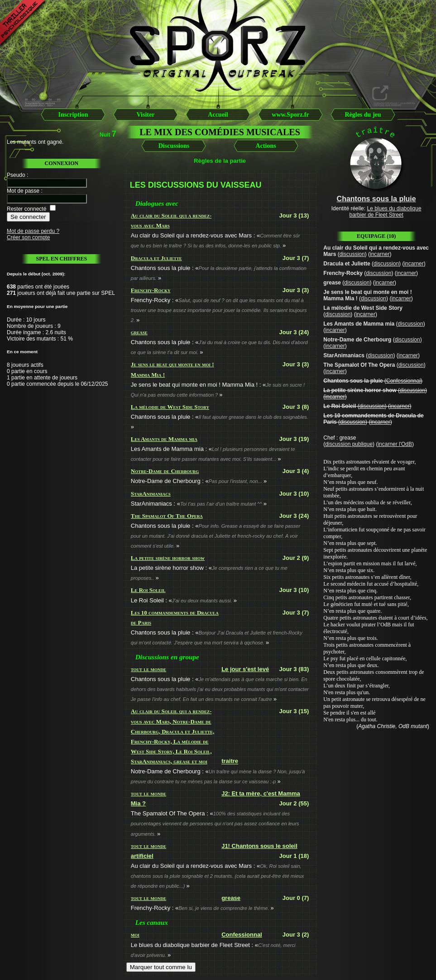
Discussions (174, 146)
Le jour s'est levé (245, 669)
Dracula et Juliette (156, 258)
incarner (380, 254)
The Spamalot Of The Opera (167, 516)
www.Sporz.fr (290, 115)
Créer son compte (28, 237)
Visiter (146, 115)
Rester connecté (26, 209)
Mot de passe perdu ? (33, 231)
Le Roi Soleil (148, 590)
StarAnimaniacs (151, 494)
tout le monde (149, 669)
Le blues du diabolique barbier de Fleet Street (385, 212)
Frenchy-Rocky (151, 290)
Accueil (218, 115)
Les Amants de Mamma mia (164, 439)
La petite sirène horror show (168, 558)
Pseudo (16, 175)
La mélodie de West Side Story (170, 407)
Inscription (73, 115)
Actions (266, 146)
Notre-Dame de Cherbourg (165, 471)
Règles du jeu (363, 115)
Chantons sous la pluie (353, 381)
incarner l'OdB (395, 444)
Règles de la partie (220, 161)
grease (139, 332)
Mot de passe (23, 191)
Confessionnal (242, 935)
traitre (230, 761)
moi (135, 935)
